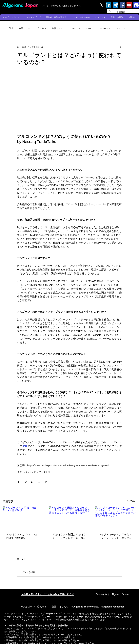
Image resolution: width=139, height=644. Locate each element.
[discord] (136, 5)
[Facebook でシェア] (18, 482)
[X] (101, 5)
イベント (77, 28)
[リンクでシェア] (39, 482)
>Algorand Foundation (113, 607)
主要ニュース (26, 28)
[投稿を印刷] (46, 482)
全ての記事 (8, 28)
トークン (121, 28)
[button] (11, 17)
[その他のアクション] (120, 47)
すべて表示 (131, 501)
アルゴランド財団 (42, 472)
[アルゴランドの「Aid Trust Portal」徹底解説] (23, 518)
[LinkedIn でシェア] (32, 482)
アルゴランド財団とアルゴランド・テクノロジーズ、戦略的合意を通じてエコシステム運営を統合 (69, 536)
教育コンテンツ (59, 28)
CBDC (89, 28)
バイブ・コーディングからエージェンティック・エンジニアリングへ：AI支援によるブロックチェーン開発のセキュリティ (115, 536)
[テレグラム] (115, 5)
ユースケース (104, 28)
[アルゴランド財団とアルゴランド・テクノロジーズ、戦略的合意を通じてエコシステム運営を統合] (70, 518)
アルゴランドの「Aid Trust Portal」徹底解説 (22, 536)
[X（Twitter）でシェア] (25, 482)
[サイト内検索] (123, 12)
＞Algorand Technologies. (85, 607)
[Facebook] (122, 5)
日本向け (42, 28)
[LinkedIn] (108, 5)
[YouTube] (129, 5)
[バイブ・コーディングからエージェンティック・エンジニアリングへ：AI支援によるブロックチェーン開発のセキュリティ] (116, 518)
